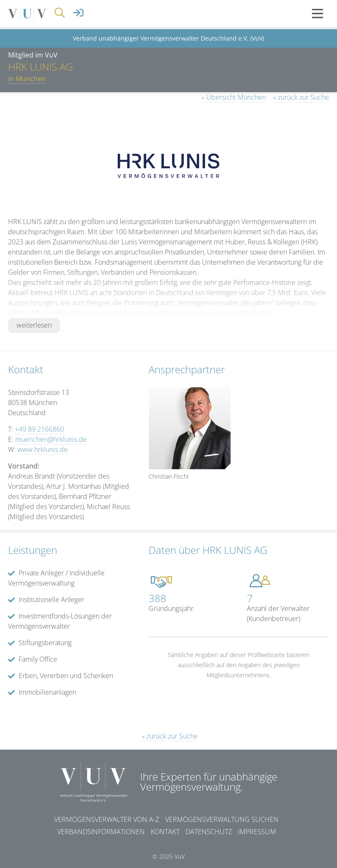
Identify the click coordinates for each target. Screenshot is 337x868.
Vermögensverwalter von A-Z (107, 819)
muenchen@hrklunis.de (51, 439)
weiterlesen (34, 325)
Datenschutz (209, 832)
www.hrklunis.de (43, 449)
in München (27, 79)
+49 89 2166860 (39, 429)
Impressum (257, 832)
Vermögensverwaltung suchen (222, 819)
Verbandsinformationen (101, 832)
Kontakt (165, 832)
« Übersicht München (234, 97)
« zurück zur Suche (301, 97)
